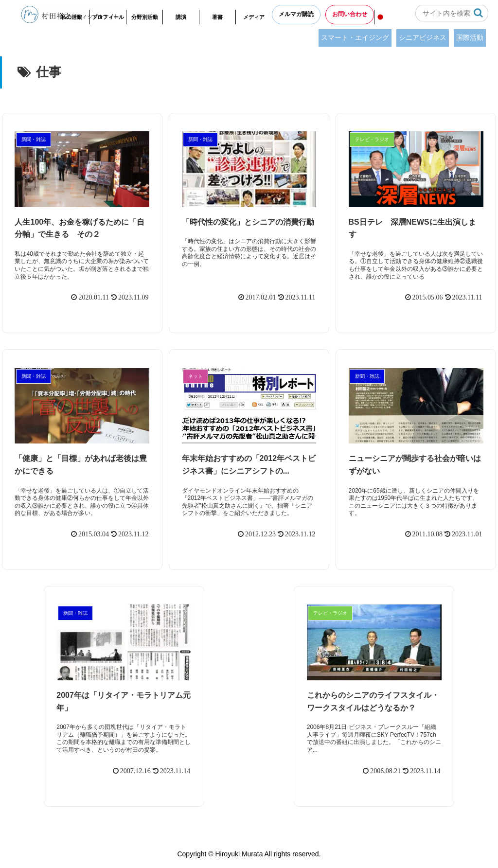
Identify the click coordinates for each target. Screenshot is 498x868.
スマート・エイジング (355, 37)
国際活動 (470, 37)
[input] (452, 13)
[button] (478, 13)
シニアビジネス (423, 37)
